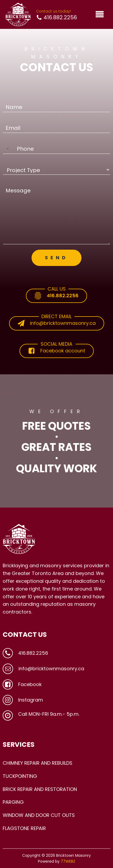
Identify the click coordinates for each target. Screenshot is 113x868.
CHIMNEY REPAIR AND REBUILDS (38, 763)
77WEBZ (68, 861)
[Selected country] (7, 149)
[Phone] (56, 149)
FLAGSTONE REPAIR (24, 828)
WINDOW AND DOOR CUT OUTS (39, 815)
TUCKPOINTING (20, 776)
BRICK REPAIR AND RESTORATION (40, 789)
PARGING (13, 802)
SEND (56, 258)
